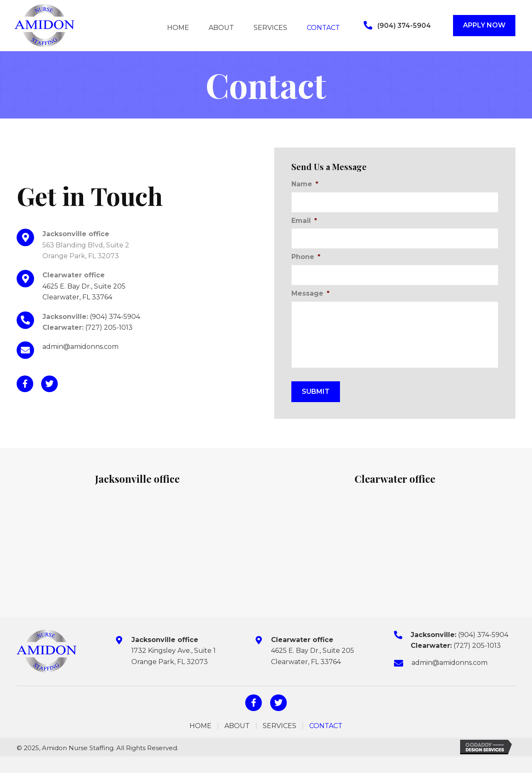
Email (304, 221)
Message (310, 293)
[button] (397, 26)
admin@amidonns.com (80, 347)
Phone (306, 257)
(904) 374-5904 (115, 317)
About (237, 726)
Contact (326, 726)
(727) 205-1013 (109, 327)
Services (280, 726)
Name (305, 184)
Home (201, 726)
